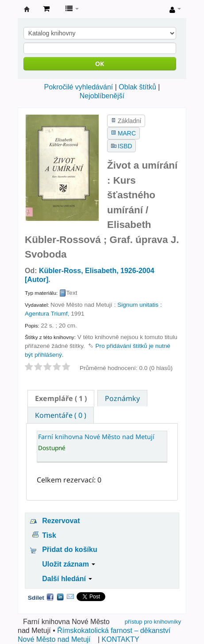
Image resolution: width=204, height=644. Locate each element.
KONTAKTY (121, 639)
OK (100, 64)
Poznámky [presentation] (122, 398)
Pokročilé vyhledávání (79, 87)
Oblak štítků (137, 87)
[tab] (61, 398)
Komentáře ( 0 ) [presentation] (61, 415)
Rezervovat (61, 521)
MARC (127, 133)
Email (70, 597)
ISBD (125, 146)
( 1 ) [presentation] (61, 398)
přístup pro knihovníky (153, 622)
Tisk (49, 535)
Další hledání (67, 579)
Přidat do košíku (69, 550)
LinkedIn (60, 597)
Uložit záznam (69, 564)
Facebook (50, 597)
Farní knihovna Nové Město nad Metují (27, 9)
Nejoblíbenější (102, 96)
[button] (46, 9)
